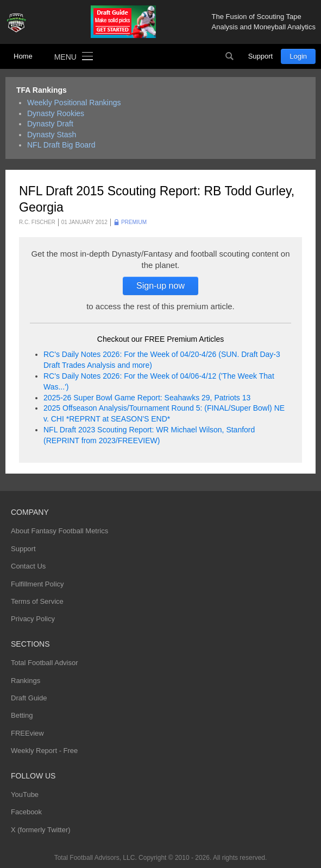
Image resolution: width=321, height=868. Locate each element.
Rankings (26, 681)
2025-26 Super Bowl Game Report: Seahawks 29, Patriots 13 (147, 398)
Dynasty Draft (50, 124)
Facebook (26, 812)
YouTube (25, 794)
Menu (65, 57)
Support (261, 56)
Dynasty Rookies (56, 113)
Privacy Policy (33, 619)
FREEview (27, 733)
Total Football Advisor (45, 663)
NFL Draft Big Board (61, 145)
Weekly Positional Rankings (74, 103)
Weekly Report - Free (44, 751)
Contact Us (28, 566)
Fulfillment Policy (37, 584)
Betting (22, 715)
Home (23, 56)
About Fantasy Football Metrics (59, 531)
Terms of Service (37, 601)
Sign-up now (160, 286)
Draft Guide (29, 698)
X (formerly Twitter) (41, 830)
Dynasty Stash (52, 135)
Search (230, 56)
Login (298, 56)
